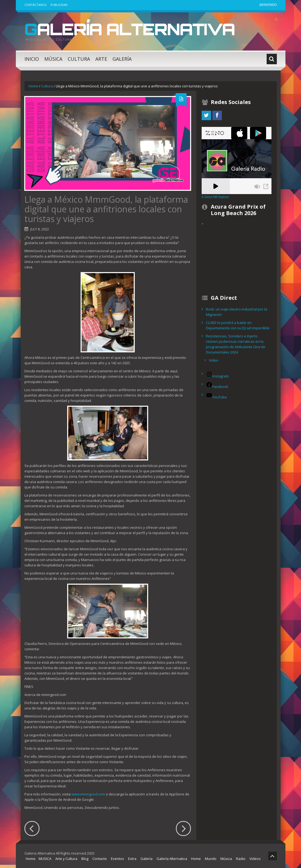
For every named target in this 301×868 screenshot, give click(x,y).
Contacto (100, 859)
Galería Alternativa (130, 29)
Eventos (117, 859)
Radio (241, 859)
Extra (132, 859)
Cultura (79, 59)
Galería (122, 59)
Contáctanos (35, 5)
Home (33, 86)
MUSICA (45, 859)
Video (214, 360)
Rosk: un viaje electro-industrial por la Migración (237, 312)
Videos (255, 859)
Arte (101, 59)
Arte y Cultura (66, 859)
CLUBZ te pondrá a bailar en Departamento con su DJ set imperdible (238, 325)
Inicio (32, 59)
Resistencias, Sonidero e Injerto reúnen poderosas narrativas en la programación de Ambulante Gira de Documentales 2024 (236, 344)
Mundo (211, 859)
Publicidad (59, 5)
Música (53, 59)
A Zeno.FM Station (215, 197)
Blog (85, 859)
